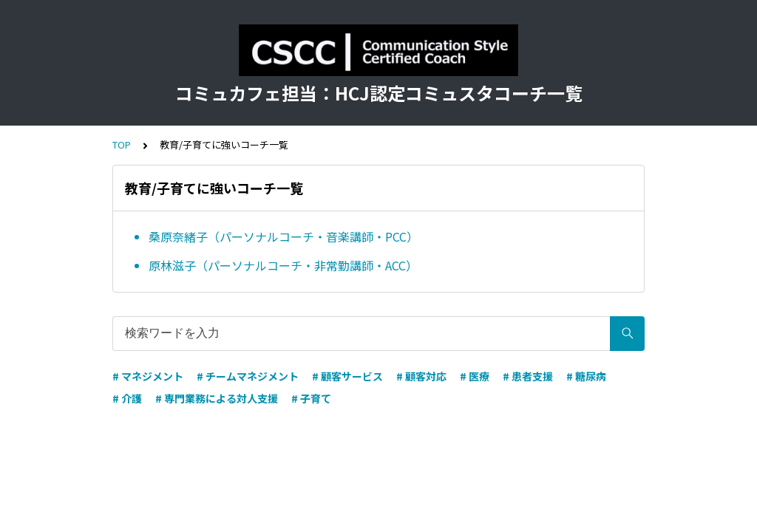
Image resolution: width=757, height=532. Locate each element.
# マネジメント (148, 376)
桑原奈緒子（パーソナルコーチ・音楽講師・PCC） (284, 236)
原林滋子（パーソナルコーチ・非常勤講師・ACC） (283, 265)
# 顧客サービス (347, 376)
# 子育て (311, 398)
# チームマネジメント (248, 376)
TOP (122, 144)
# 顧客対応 (421, 376)
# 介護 (127, 398)
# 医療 (475, 376)
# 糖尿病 (586, 376)
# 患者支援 (528, 376)
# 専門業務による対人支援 (217, 398)
